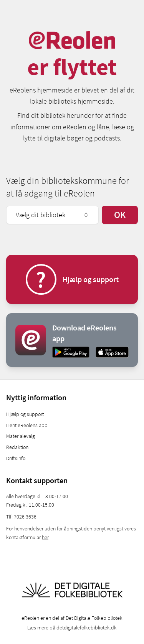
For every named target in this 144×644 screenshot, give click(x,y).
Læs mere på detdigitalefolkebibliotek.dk (72, 627)
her (45, 537)
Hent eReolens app (27, 425)
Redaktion (17, 447)
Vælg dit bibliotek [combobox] (52, 215)
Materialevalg (21, 436)
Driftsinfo (16, 458)
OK (120, 215)
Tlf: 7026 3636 (21, 517)
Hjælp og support (25, 414)
